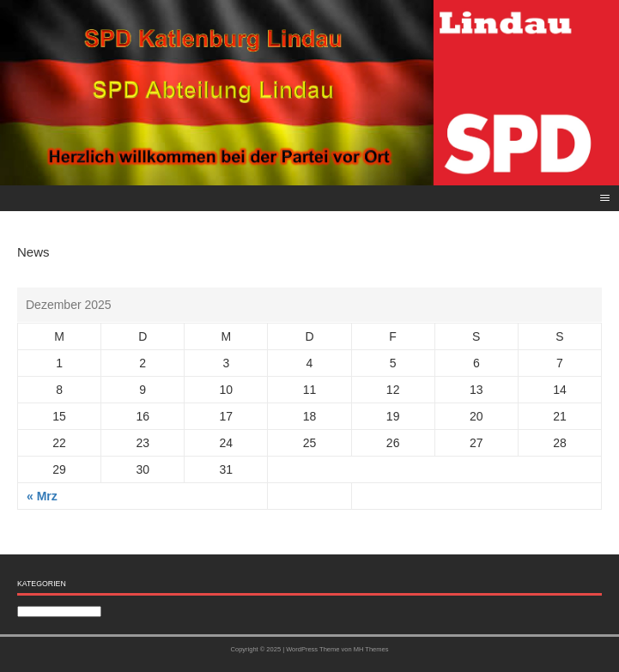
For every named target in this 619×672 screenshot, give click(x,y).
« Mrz (42, 496)
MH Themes (371, 649)
